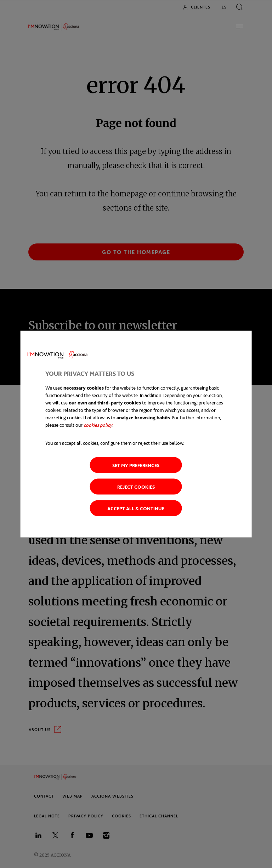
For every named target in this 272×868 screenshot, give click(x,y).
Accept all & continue (136, 508)
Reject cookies (136, 487)
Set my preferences (136, 465)
